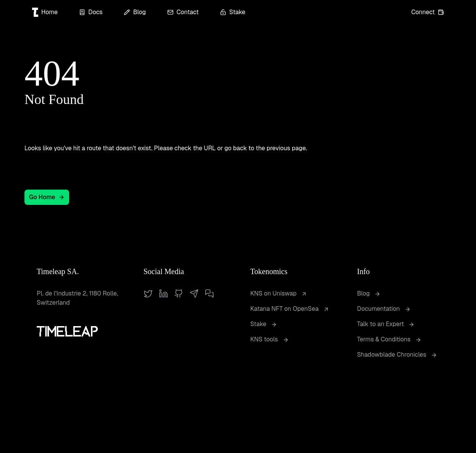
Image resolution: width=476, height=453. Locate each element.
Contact (183, 12)
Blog (135, 12)
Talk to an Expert (386, 324)
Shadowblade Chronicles (397, 355)
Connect (427, 12)
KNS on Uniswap (279, 293)
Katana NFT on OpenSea (290, 309)
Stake (233, 12)
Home (45, 12)
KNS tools (270, 339)
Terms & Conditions (389, 339)
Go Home (47, 197)
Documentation (384, 309)
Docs (91, 12)
